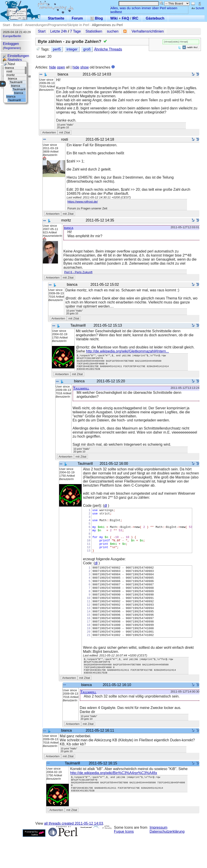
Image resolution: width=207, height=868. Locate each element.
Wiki (114, 18)
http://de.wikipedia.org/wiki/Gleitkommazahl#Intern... (128, 351)
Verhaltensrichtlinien (148, 31)
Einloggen (11, 44)
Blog (97, 18)
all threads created (73, 854)
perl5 (57, 49)
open (61, 67)
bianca (69, 228)
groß (87, 49)
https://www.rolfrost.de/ (83, 202)
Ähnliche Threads (108, 49)
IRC (135, 18)
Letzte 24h (59, 31)
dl (105, 510)
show (84, 67)
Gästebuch (155, 18)
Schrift (198, 8)
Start (6, 25)
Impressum (159, 858)
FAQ (126, 18)
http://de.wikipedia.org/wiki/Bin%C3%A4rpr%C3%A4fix (114, 804)
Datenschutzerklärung (167, 862)
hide (53, 67)
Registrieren (12, 48)
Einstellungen (16, 56)
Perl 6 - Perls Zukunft (78, 272)
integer (72, 49)
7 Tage (76, 31)
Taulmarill (81, 392)
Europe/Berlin (12, 36)
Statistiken (94, 31)
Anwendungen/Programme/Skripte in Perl (57, 25)
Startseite (56, 18)
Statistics (12, 60)
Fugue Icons (124, 862)
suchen (113, 31)
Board (18, 25)
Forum (77, 18)
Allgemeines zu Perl (107, 25)
